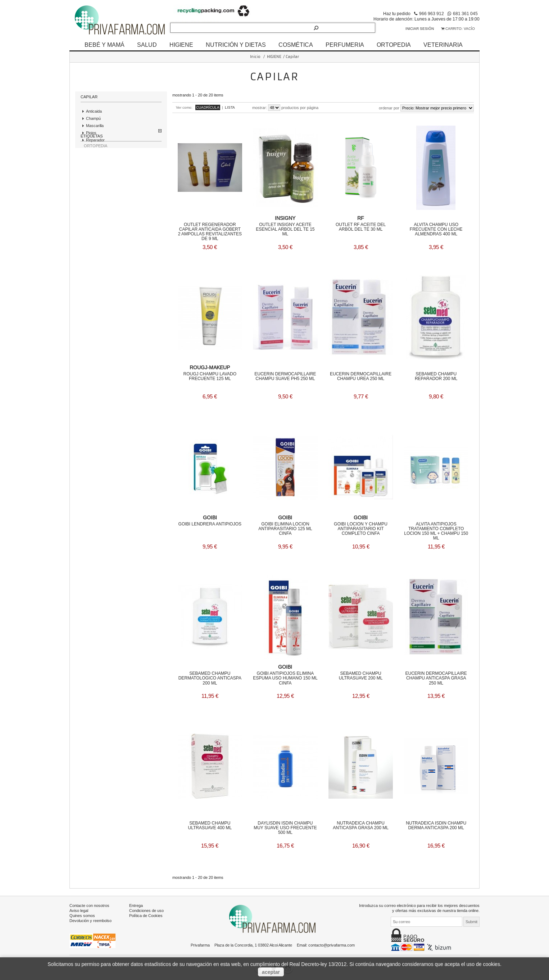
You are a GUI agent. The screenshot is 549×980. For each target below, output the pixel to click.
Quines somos (82, 914)
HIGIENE (181, 45)
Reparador (95, 140)
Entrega (136, 904)
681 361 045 (465, 13)
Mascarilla (95, 126)
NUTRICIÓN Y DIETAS (236, 45)
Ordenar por (389, 108)
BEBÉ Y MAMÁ (105, 45)
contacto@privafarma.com (332, 944)
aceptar (271, 972)
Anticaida (94, 111)
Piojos (91, 133)
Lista (230, 107)
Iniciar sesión (420, 29)
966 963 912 (432, 13)
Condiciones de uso (146, 909)
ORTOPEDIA (394, 45)
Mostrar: (260, 108)
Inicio (255, 57)
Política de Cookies (146, 914)
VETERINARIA (443, 45)
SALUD (147, 45)
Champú (93, 118)
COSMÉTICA (296, 45)
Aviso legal (79, 909)
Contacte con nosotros (89, 904)
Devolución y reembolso (90, 919)
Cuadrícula (208, 107)
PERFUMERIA (345, 45)
